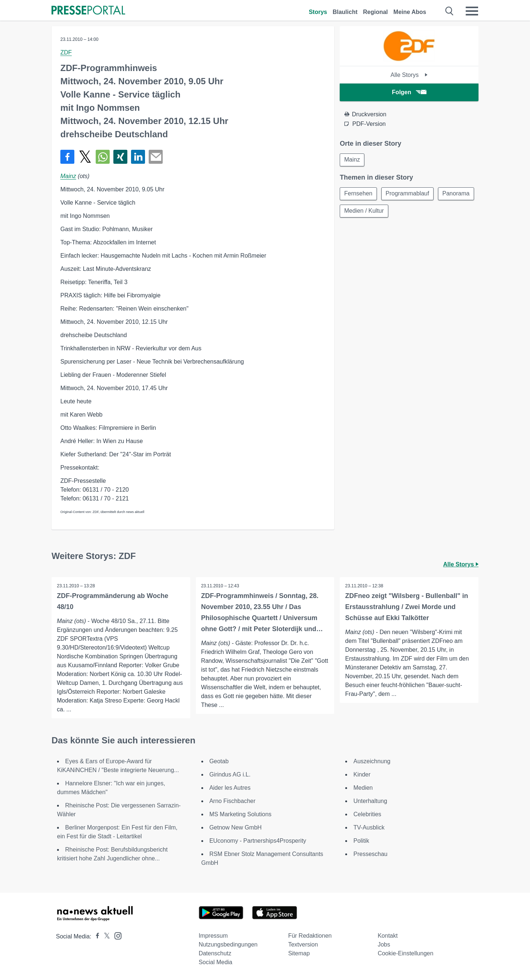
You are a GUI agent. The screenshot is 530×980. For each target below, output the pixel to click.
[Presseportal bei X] (105, 936)
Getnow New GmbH (236, 827)
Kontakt (388, 936)
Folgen (409, 92)
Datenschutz (215, 953)
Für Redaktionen (310, 936)
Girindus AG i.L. (230, 774)
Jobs (384, 944)
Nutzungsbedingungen (228, 944)
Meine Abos (410, 12)
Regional (375, 12)
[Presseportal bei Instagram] (116, 935)
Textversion (303, 944)
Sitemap (299, 953)
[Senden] (156, 157)
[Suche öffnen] (450, 11)
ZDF (66, 52)
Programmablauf (409, 194)
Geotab (219, 761)
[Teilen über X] (85, 157)
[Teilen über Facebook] (67, 157)
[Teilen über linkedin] (138, 157)
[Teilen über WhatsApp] (103, 157)
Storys (318, 12)
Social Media (216, 962)
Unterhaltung (370, 801)
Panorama (358, 212)
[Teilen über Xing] (120, 157)
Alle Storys (409, 75)
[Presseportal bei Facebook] (95, 936)
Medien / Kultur (406, 212)
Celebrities (367, 814)
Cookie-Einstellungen (405, 953)
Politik (361, 841)
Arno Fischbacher (232, 801)
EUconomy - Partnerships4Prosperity (258, 841)
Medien (363, 788)
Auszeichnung (372, 761)
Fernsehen (359, 194)
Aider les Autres (230, 788)
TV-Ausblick (369, 827)
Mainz (68, 176)
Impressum (213, 936)
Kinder (362, 774)
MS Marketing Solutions (241, 814)
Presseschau (370, 854)
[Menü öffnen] (472, 11)
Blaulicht (345, 12)
